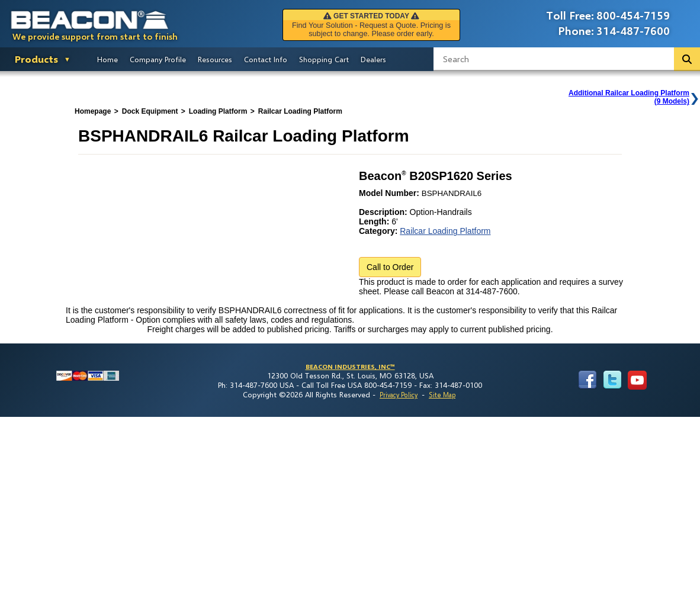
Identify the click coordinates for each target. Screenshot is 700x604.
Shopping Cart (324, 59)
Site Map (442, 395)
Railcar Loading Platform (445, 231)
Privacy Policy (399, 395)
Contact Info (266, 59)
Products (36, 59)
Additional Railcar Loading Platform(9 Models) (629, 97)
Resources (215, 59)
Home (107, 59)
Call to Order (390, 267)
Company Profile (158, 59)
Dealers (373, 59)
